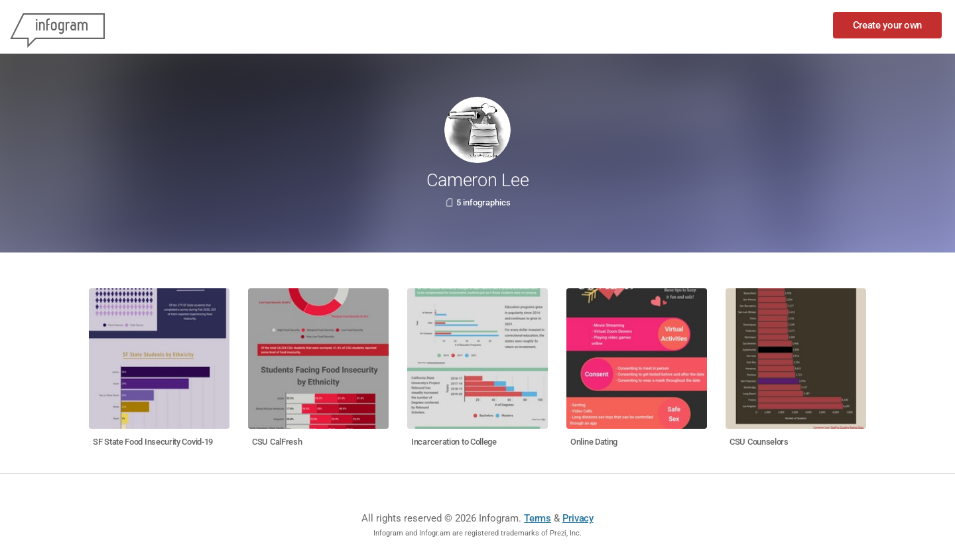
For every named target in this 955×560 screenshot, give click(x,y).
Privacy (578, 518)
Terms (538, 518)
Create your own (888, 25)
